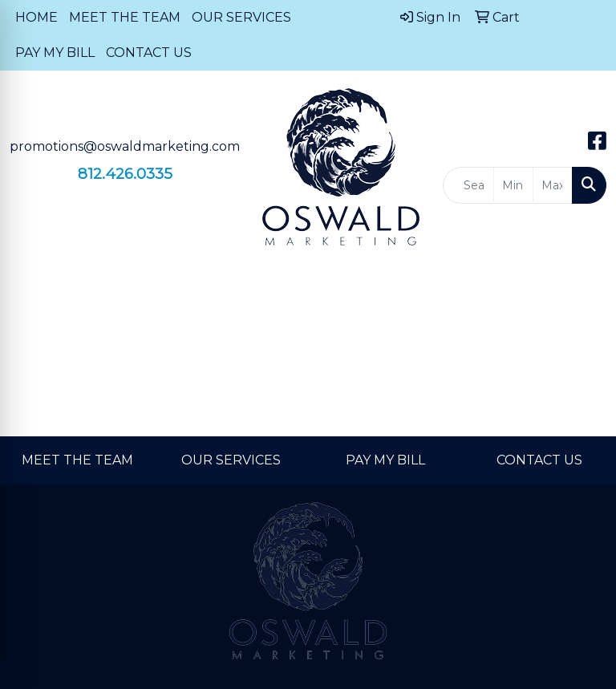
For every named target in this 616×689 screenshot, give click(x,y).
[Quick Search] (469, 185)
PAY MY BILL (55, 53)
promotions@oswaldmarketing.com (125, 146)
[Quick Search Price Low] (513, 185)
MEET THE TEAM (125, 17)
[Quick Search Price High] (553, 185)
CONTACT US (149, 53)
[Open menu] (584, 287)
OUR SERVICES (241, 17)
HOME (36, 17)
